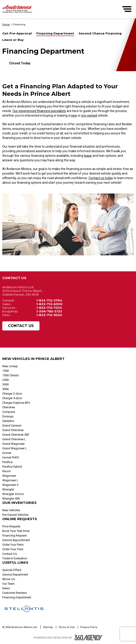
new (74, 115)
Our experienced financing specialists (39, 111)
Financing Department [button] (55, 33)
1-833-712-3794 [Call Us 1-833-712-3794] (49, 300)
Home (6, 25)
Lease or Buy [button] (13, 40)
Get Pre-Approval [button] (17, 33)
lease (88, 156)
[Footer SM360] (89, 638)
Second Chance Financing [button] (100, 33)
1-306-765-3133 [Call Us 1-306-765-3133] (49, 311)
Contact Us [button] (21, 326)
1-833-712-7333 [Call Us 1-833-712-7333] (49, 308)
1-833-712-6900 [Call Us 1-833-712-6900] (49, 304)
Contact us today (101, 178)
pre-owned (89, 115)
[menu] (127, 9)
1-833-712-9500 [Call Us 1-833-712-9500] (49, 315)
